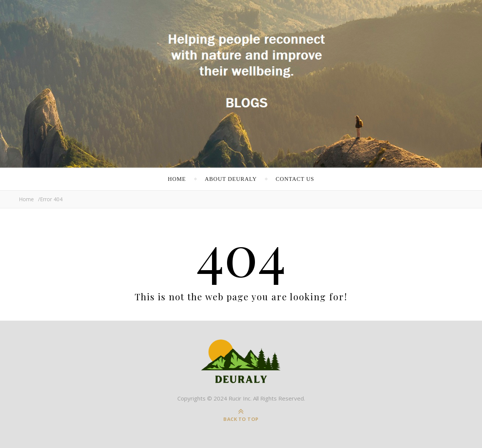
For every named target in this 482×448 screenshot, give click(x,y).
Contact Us (295, 179)
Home (177, 179)
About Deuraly (231, 179)
